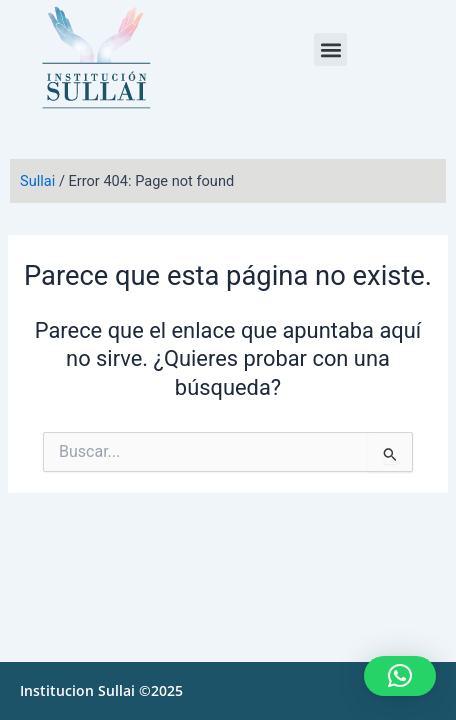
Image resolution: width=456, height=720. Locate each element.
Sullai (37, 181)
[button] (330, 49)
